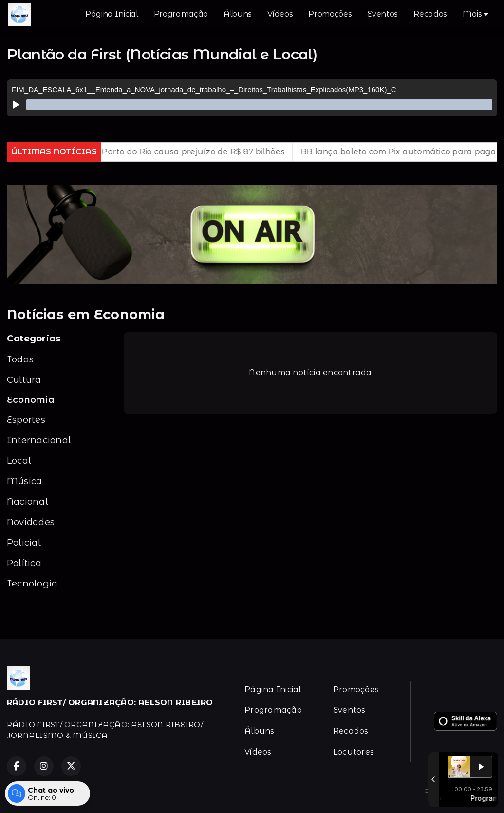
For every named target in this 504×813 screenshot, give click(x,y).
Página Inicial (112, 14)
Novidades (31, 522)
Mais (476, 14)
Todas (20, 359)
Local (19, 461)
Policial (24, 542)
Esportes (26, 420)
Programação (181, 14)
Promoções (330, 14)
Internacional (39, 440)
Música (24, 481)
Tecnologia (32, 583)
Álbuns (238, 14)
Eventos (383, 14)
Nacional (28, 501)
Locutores (354, 752)
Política (24, 563)
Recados (430, 14)
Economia (31, 400)
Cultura (24, 380)
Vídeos (280, 14)
